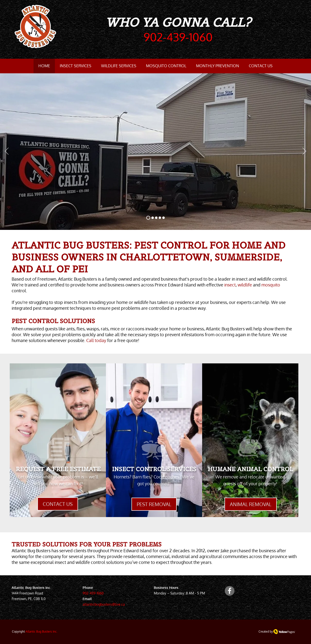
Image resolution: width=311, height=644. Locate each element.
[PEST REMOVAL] (154, 504)
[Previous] (7, 151)
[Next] (304, 151)
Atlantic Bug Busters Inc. (41, 631)
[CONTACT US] (58, 504)
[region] (58, 440)
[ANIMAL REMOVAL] (251, 504)
